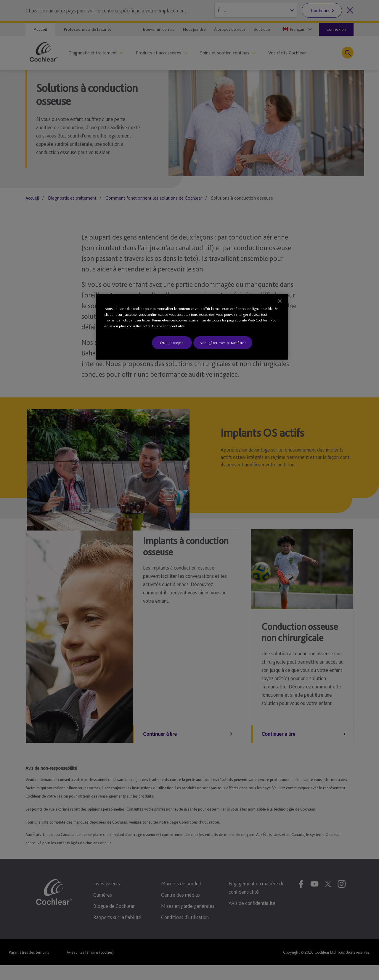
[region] (192, 327)
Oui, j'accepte (172, 343)
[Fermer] (280, 301)
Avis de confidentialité (168, 326)
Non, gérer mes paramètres (223, 343)
